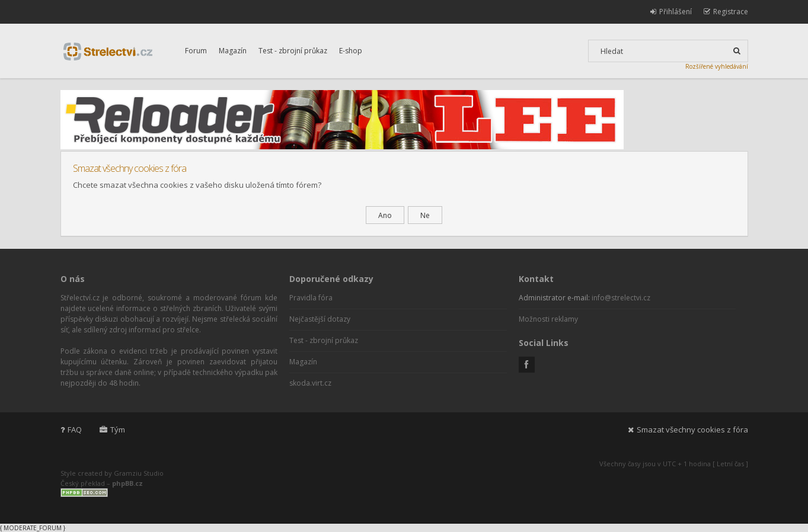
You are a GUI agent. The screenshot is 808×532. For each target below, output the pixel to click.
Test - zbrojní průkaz (293, 51)
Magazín (233, 51)
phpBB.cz (127, 483)
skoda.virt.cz (310, 383)
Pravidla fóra (311, 298)
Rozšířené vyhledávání (717, 66)
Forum (196, 51)
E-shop (351, 51)
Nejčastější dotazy (320, 319)
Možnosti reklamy (548, 319)
